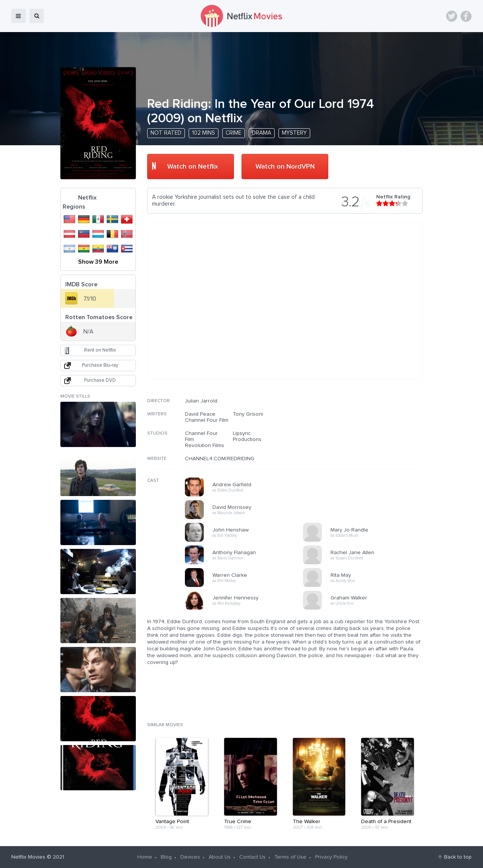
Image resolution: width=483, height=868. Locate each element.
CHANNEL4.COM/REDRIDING (220, 459)
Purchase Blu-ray (100, 365)
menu (18, 16)
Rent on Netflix (100, 350)
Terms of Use (290, 857)
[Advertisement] (366, 446)
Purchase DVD (100, 380)
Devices (190, 857)
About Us (220, 857)
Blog (166, 857)
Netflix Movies (28, 857)
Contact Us (252, 857)
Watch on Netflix (193, 167)
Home (145, 857)
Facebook (466, 16)
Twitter (452, 16)
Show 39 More (98, 262)
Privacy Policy (331, 857)
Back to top (458, 857)
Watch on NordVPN (285, 167)
